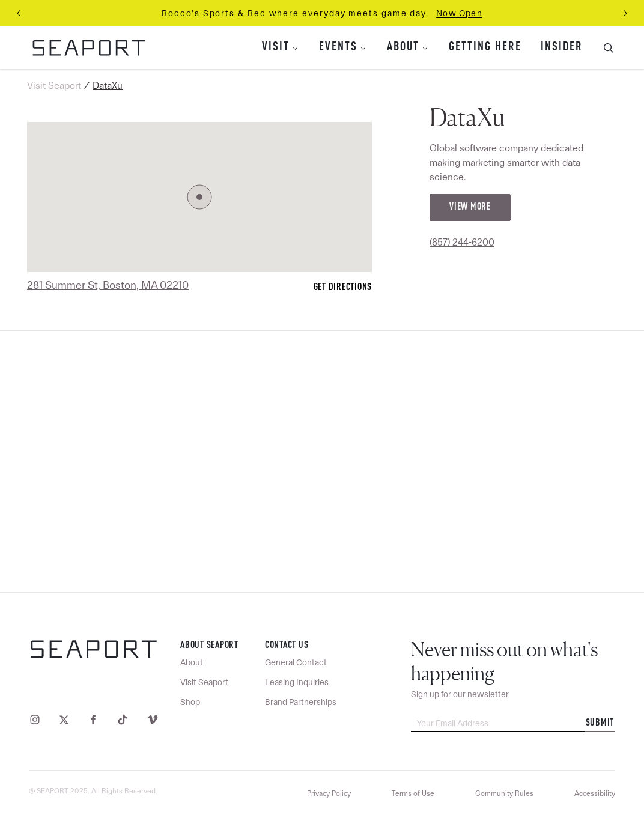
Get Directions (343, 288)
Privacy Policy (329, 793)
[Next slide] (625, 13)
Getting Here (485, 47)
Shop (190, 702)
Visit (276, 47)
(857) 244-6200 (462, 242)
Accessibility (595, 793)
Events (338, 47)
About (403, 47)
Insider (562, 47)
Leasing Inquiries (297, 682)
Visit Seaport (54, 86)
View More (470, 207)
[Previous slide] (19, 13)
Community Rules (504, 793)
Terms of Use (413, 793)
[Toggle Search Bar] (604, 47)
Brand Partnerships (301, 702)
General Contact (296, 662)
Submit (600, 723)
